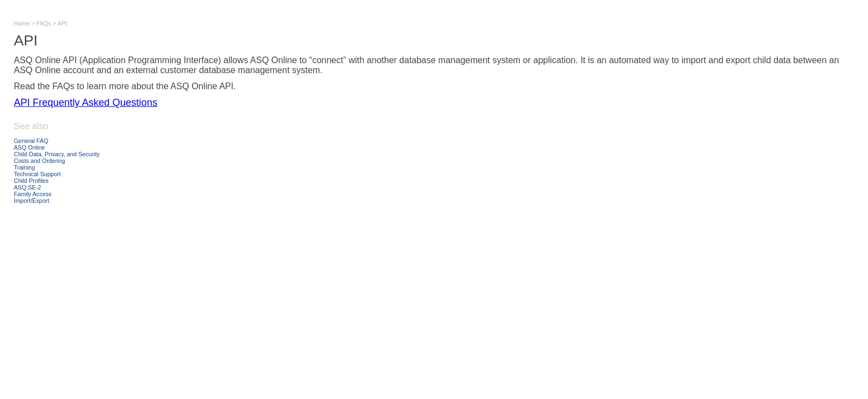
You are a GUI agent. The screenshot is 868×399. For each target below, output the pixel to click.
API (62, 23)
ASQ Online (29, 147)
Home (22, 23)
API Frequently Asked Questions (86, 103)
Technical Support (37, 174)
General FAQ (31, 141)
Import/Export (32, 201)
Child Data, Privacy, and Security (57, 154)
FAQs (44, 23)
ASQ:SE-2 (27, 187)
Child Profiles (31, 181)
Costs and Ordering (39, 161)
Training (24, 167)
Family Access (33, 194)
